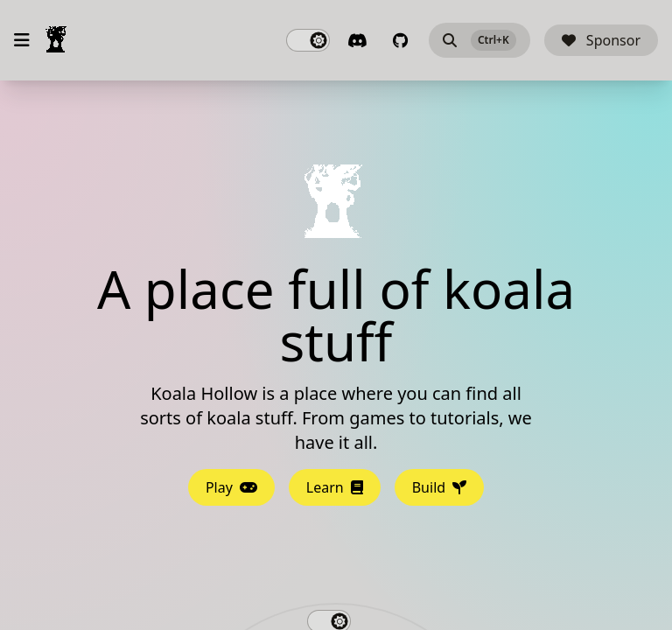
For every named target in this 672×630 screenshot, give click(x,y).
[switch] (308, 40)
